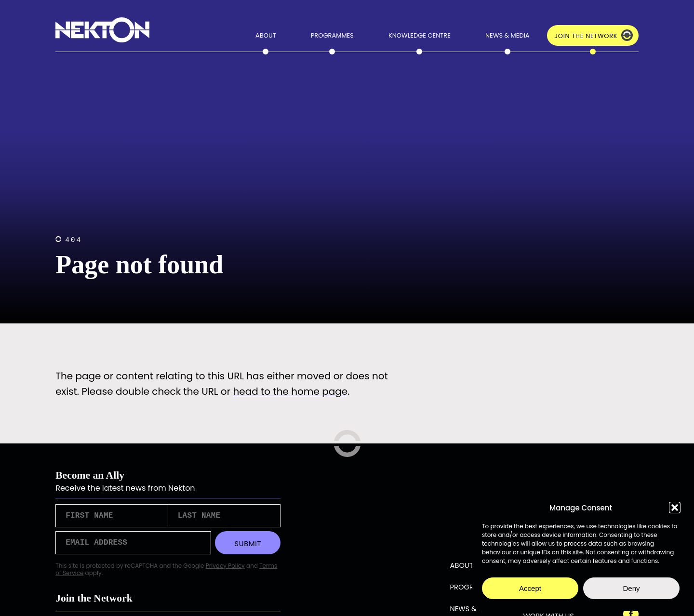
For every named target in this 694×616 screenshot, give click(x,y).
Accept (530, 588)
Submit (248, 547)
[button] (675, 508)
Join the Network (586, 36)
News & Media (507, 35)
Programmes (332, 35)
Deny (631, 588)
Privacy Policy (225, 569)
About (266, 35)
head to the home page (290, 391)
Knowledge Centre (420, 35)
